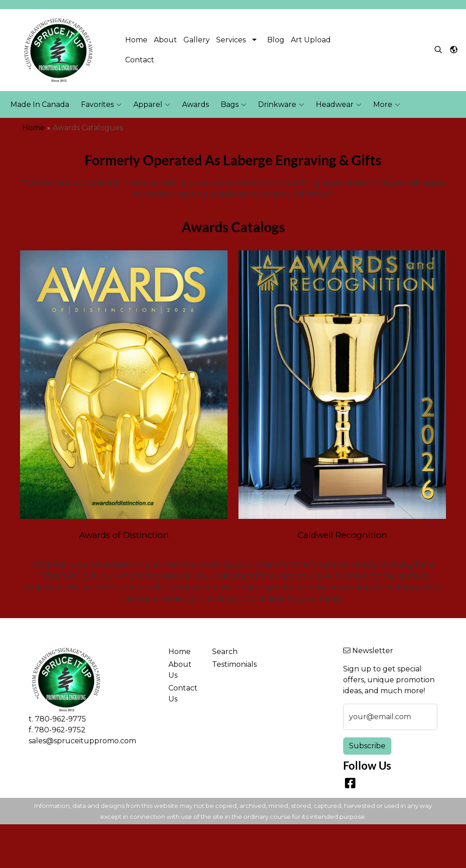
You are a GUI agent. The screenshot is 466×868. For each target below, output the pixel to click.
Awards (195, 104)
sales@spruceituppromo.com (82, 741)
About (165, 40)
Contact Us (183, 693)
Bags (233, 105)
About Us (180, 670)
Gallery (197, 40)
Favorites (101, 105)
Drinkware (281, 105)
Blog (276, 40)
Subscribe (367, 746)
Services (231, 40)
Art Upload (311, 40)
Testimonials (228, 664)
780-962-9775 (61, 719)
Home (136, 40)
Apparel (152, 105)
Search (225, 652)
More (387, 105)
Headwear (339, 105)
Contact (140, 60)
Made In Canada (40, 104)
